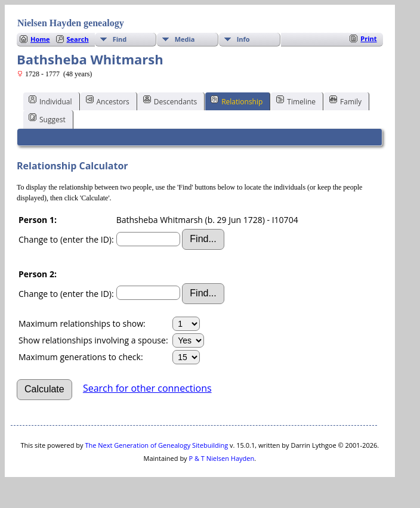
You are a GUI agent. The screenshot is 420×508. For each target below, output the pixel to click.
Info (243, 39)
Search (78, 39)
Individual (50, 101)
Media (185, 39)
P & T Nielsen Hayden (221, 458)
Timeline (296, 101)
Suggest (47, 119)
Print (368, 38)
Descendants (170, 101)
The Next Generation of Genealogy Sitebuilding (156, 445)
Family (345, 101)
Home (40, 39)
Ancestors (108, 101)
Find (120, 39)
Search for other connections (147, 388)
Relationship (237, 101)
